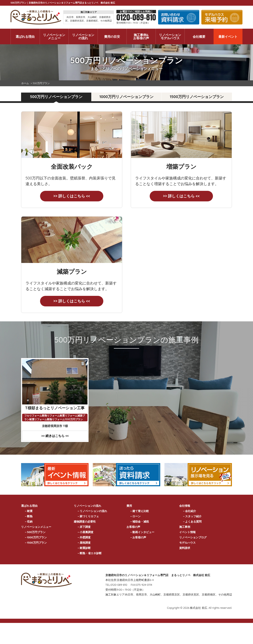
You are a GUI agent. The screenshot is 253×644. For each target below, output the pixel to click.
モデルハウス (187, 543)
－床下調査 (84, 527)
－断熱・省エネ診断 (89, 553)
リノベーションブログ (193, 537)
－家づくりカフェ (88, 516)
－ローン (135, 516)
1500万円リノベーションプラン (197, 97)
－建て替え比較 (139, 511)
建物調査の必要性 (85, 521)
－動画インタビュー (142, 532)
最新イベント (228, 37)
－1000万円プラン (36, 537)
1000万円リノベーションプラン (126, 97)
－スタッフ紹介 (192, 516)
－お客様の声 (138, 537)
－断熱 (28, 516)
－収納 (28, 521)
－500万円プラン (35, 532)
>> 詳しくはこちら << (72, 196)
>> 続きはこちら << (55, 436)
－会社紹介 (189, 511)
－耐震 (28, 511)
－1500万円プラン (36, 543)
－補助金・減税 (139, 521)
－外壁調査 (84, 537)
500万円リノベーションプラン (56, 97)
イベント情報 (187, 532)
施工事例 (185, 527)
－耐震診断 (84, 548)
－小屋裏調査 (85, 532)
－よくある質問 (192, 521)
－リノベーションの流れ (92, 511)
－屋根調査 (84, 543)
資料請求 (185, 548)
